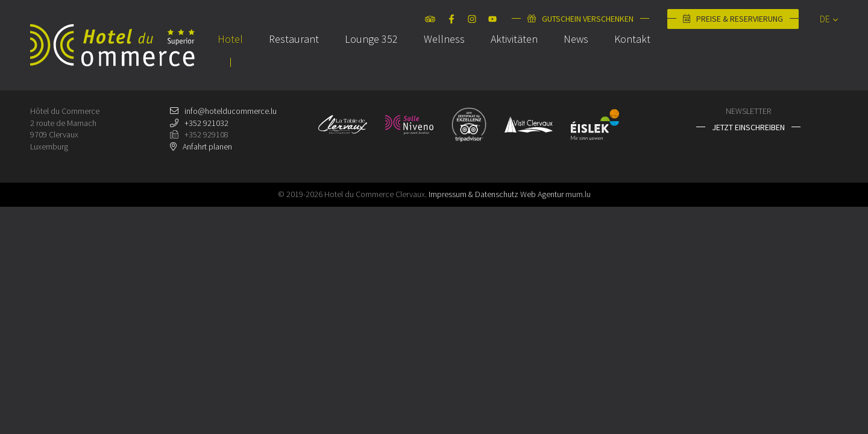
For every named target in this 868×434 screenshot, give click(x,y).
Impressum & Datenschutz (473, 194)
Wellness (444, 62)
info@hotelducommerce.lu (231, 111)
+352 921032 (206, 123)
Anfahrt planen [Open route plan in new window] (207, 146)
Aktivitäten (514, 62)
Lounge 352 (371, 62)
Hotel (230, 62)
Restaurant (294, 62)
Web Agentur (542, 194)
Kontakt (632, 62)
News (576, 62)
